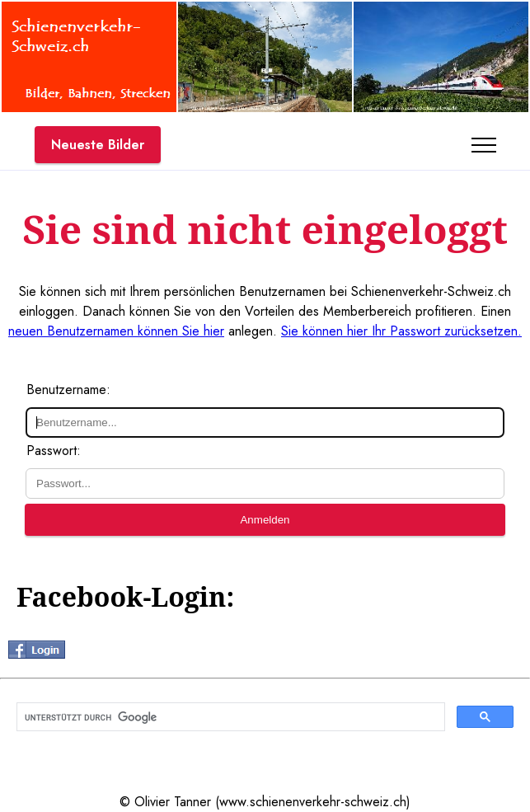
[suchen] (229, 717)
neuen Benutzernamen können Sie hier (116, 331)
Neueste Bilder (98, 145)
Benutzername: (68, 390)
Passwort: (54, 451)
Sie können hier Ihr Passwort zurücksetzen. (401, 331)
